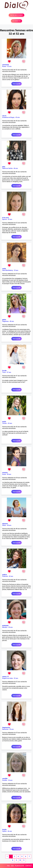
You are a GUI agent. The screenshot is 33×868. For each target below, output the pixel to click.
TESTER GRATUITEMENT (16, 15)
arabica (5, 575)
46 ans (16, 168)
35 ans (16, 270)
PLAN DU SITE (20, 866)
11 (24, 860)
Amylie (4, 830)
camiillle (5, 779)
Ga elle (4, 371)
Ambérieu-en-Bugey (8, 117)
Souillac (5, 780)
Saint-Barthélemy (8, 270)
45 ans (11, 627)
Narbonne (5, 729)
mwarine (5, 473)
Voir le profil (16, 84)
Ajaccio (5, 219)
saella (4, 269)
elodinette (5, 626)
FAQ (8, 866)
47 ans (9, 372)
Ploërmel (5, 576)
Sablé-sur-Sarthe (7, 168)
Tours (4, 372)
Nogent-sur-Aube (7, 678)
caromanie (6, 65)
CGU (12, 866)
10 (20, 860)
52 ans (9, 66)
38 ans (9, 474)
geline (4, 320)
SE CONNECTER (16, 21)
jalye (4, 167)
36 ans (10, 780)
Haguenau (5, 321)
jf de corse (5, 218)
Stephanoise (6, 728)
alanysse (5, 524)
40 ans (12, 321)
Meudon (5, 627)
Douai (4, 474)
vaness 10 (5, 677)
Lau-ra (4, 116)
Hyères (4, 831)
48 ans (9, 525)
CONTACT (29, 866)
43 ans (18, 117)
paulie (4, 422)
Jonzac (4, 423)
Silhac (4, 525)
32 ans (10, 219)
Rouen (4, 66)
